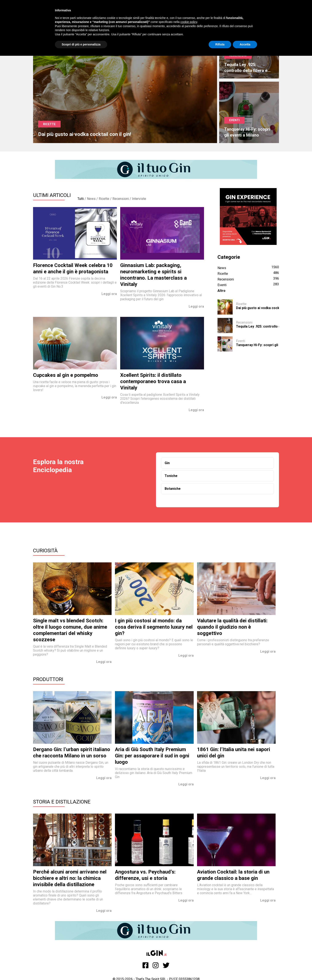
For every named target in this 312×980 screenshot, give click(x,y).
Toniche (171, 476)
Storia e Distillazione (62, 802)
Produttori (48, 679)
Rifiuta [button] (220, 44)
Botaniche (173, 489)
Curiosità (45, 551)
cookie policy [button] (189, 22)
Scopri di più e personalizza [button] (81, 44)
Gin (167, 463)
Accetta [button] (245, 44)
